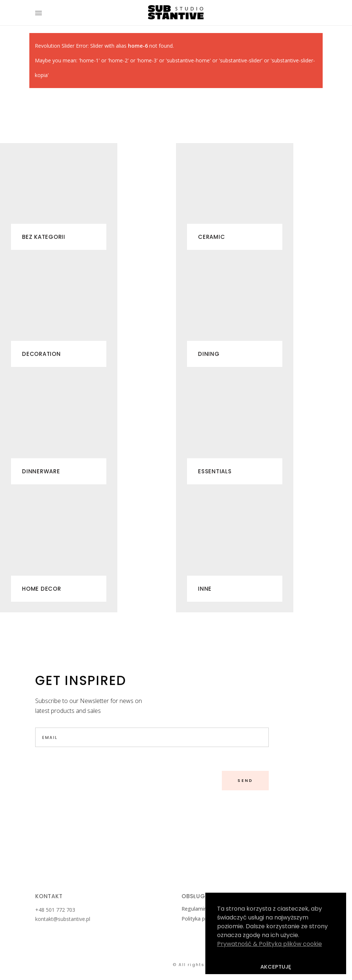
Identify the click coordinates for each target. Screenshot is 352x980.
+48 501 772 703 (56, 910)
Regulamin (194, 909)
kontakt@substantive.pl (63, 919)
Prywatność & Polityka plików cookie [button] (269, 944)
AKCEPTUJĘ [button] (276, 967)
